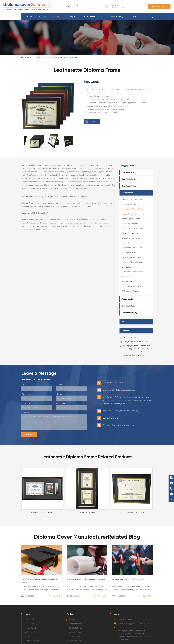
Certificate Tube (137, 306)
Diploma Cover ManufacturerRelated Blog (87, 537)
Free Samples (70, 18)
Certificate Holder (137, 186)
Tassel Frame (127, 281)
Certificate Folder (137, 179)
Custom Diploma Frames (132, 199)
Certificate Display (137, 313)
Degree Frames (128, 267)
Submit (29, 435)
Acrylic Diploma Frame (131, 219)
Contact (133, 18)
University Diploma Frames (133, 262)
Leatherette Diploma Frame (66, 57)
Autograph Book (137, 299)
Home (30, 18)
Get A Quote (159, 7)
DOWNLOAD (92, 122)
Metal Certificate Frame (131, 286)
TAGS (124, 322)
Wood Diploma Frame (131, 238)
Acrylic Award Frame (130, 224)
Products (55, 18)
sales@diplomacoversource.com (82, 6)
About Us (42, 18)
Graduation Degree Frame (133, 272)
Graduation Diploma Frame (133, 214)
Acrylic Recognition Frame (132, 228)
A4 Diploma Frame (129, 252)
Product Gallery (117, 18)
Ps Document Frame (130, 291)
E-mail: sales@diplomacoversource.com (133, 624)
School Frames (128, 277)
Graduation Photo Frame (132, 248)
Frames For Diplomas (130, 204)
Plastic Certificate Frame (132, 233)
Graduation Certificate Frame (134, 243)
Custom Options (88, 18)
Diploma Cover (137, 172)
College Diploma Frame (131, 257)
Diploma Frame (47, 57)
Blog (103, 18)
